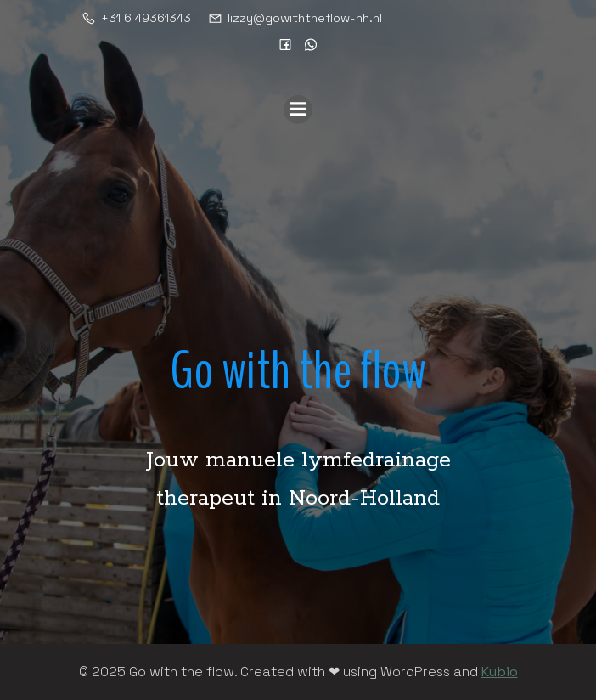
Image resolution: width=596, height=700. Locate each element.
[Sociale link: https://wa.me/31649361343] (311, 44)
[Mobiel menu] (298, 110)
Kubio (500, 672)
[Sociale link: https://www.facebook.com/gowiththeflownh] (285, 44)
